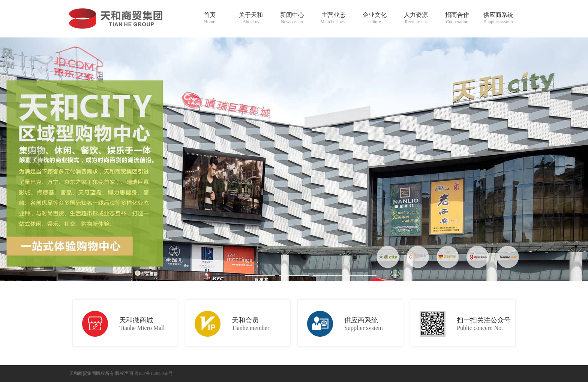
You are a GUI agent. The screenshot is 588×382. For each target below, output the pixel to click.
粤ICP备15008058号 (154, 373)
